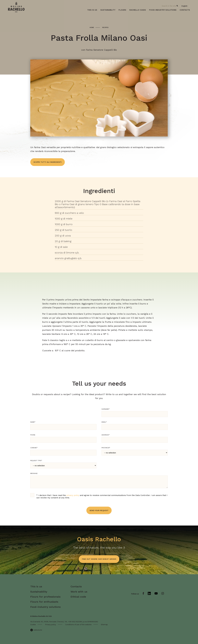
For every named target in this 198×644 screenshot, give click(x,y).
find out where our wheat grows (99, 559)
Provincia (106, 448)
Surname (106, 409)
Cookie (33, 625)
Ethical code (78, 597)
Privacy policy (51, 625)
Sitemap (104, 625)
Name (33, 422)
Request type (36, 461)
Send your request (99, 510)
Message (34, 473)
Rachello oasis (138, 10)
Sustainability (108, 10)
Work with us (79, 592)
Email (104, 422)
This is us (92, 10)
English (184, 6)
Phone (33, 435)
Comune (34, 448)
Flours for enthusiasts (44, 602)
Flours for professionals (45, 597)
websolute (36, 630)
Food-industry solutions (163, 10)
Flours (122, 10)
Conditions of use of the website (78, 625)
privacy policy (73, 495)
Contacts (185, 10)
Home (92, 27)
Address (106, 435)
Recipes (105, 27)
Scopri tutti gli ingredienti (48, 162)
